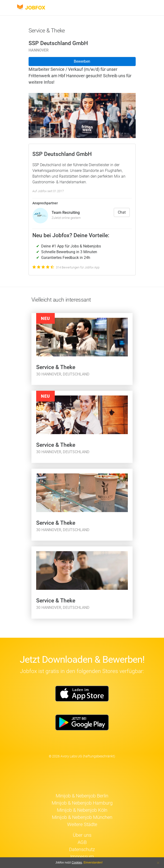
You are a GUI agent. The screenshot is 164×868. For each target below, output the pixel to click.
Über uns (82, 835)
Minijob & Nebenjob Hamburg (82, 803)
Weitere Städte (82, 824)
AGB (82, 842)
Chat (122, 212)
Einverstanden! (93, 863)
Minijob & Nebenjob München (82, 817)
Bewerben (82, 61)
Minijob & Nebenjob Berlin (82, 796)
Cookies (77, 863)
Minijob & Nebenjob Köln (82, 810)
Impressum (82, 857)
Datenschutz (82, 849)
